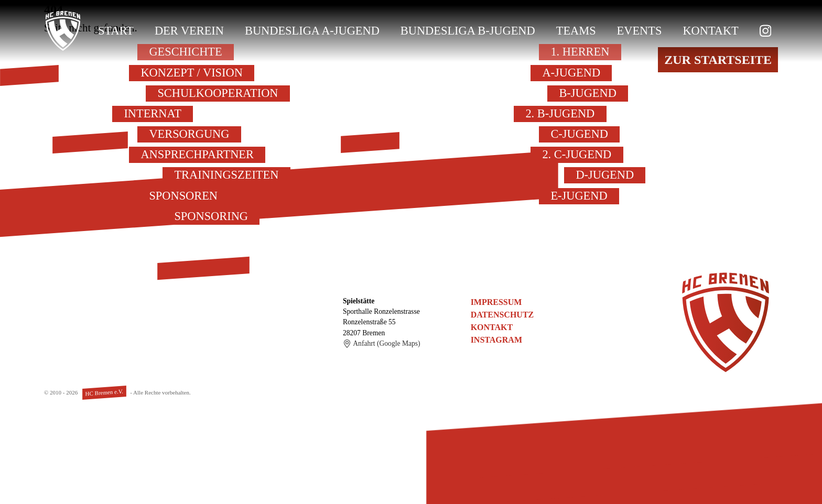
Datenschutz (502, 315)
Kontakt (710, 31)
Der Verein (189, 31)
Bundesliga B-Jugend (468, 31)
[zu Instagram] (765, 31)
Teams (576, 31)
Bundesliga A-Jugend (312, 31)
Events (640, 31)
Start (116, 31)
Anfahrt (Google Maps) (382, 344)
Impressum (496, 302)
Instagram (496, 340)
